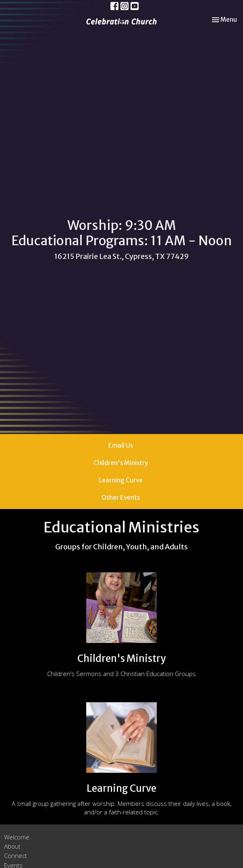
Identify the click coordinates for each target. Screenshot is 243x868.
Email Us (121, 445)
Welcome (17, 837)
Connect (16, 855)
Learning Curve (121, 480)
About (12, 846)
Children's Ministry (121, 463)
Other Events (121, 498)
